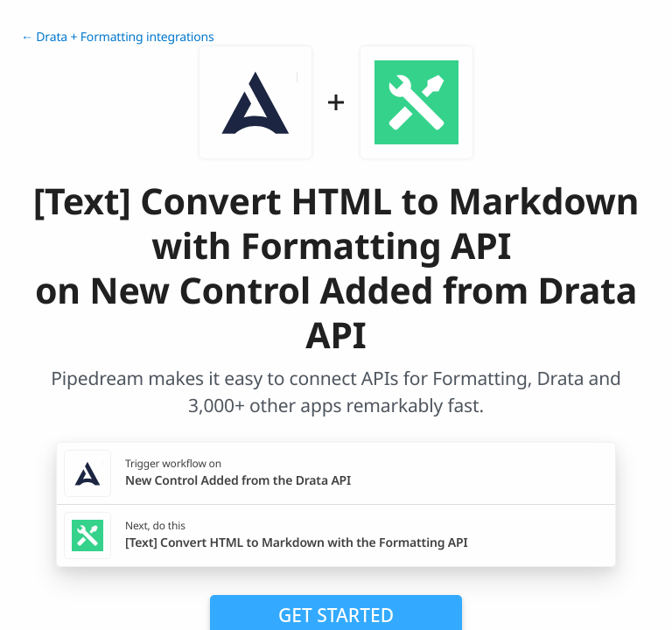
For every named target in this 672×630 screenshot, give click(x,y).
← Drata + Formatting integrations (118, 37)
